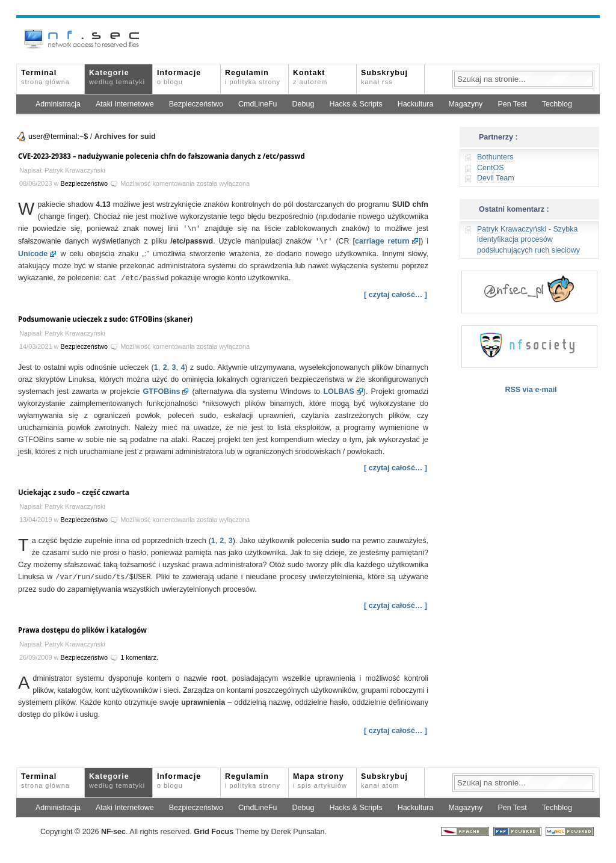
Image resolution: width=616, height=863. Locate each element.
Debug (303, 104)
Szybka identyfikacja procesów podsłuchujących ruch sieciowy (528, 240)
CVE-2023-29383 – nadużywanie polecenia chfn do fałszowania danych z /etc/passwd (162, 156)
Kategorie (117, 77)
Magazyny (465, 104)
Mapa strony (320, 778)
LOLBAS (338, 390)
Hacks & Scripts (356, 104)
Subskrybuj (384, 77)
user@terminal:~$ (58, 137)
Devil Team (496, 178)
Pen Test (512, 104)
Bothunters (495, 157)
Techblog (557, 104)
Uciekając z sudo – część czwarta (74, 490)
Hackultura (416, 104)
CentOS (490, 168)
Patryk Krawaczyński (512, 229)
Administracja (58, 104)
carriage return (382, 241)
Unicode (33, 253)
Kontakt (310, 77)
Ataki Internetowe (125, 104)
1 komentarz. (139, 655)
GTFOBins (162, 390)
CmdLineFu (258, 104)
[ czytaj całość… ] (396, 293)
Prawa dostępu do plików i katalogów (82, 628)
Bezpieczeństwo (196, 104)
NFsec (113, 829)
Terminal (45, 77)
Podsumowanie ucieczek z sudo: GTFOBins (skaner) (105, 317)
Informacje (179, 77)
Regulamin (253, 77)
